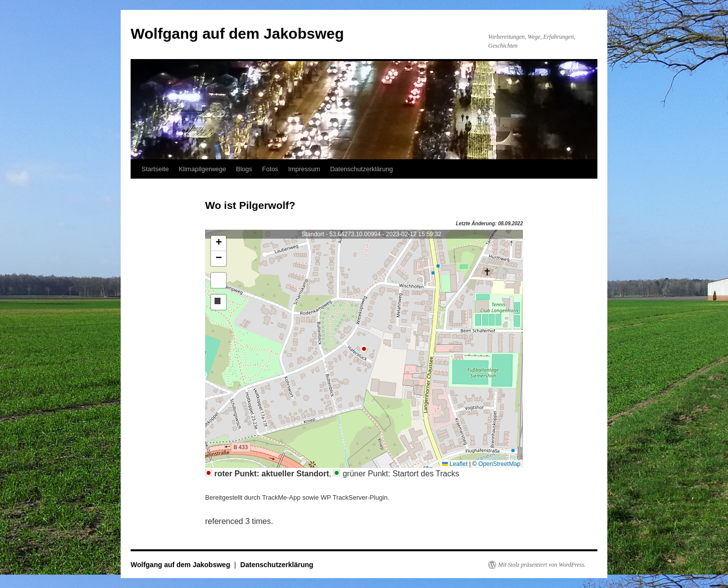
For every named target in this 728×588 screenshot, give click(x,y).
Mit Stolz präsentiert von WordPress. (542, 565)
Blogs (244, 169)
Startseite (155, 169)
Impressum (304, 169)
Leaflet (455, 464)
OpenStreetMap (499, 464)
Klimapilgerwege (202, 169)
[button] (218, 243)
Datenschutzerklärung (362, 169)
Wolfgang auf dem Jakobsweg (237, 33)
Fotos (270, 169)
